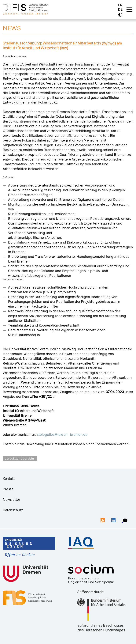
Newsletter (12, 500)
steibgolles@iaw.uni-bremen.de (62, 435)
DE (120, 10)
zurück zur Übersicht (20, 458)
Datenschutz (13, 510)
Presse (8, 489)
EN (120, 5)
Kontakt (9, 479)
